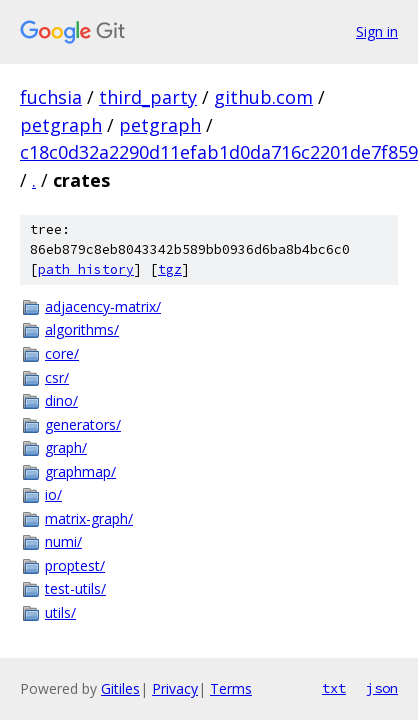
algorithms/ (82, 329)
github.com (263, 97)
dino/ (61, 400)
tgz (170, 269)
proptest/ (75, 565)
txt (334, 688)
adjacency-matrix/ (103, 306)
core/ (62, 353)
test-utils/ (75, 588)
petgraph (61, 125)
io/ (53, 494)
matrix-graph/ (89, 518)
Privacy (175, 688)
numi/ (63, 541)
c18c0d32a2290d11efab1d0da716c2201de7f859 (219, 152)
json (382, 688)
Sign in (377, 31)
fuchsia (51, 97)
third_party (148, 97)
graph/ (66, 447)
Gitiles (120, 688)
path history (86, 269)
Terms (231, 688)
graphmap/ (80, 471)
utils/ (60, 612)
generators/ (83, 424)
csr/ (57, 377)
